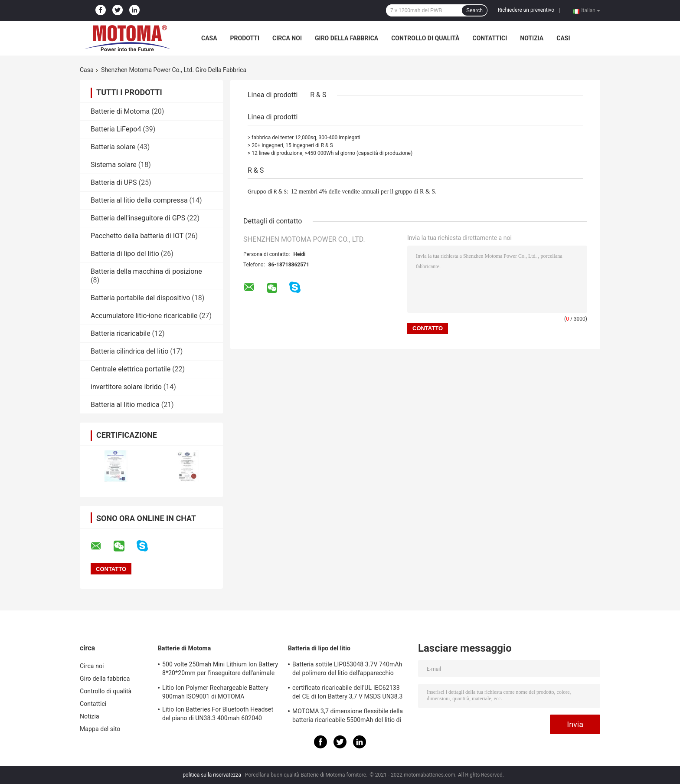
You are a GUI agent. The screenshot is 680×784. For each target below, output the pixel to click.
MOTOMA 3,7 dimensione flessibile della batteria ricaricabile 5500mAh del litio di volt (348, 717)
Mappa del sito (100, 729)
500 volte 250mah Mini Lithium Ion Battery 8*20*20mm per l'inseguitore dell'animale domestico (220, 670)
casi (563, 38)
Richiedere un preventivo (526, 10)
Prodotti (245, 38)
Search (474, 10)
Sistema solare (114, 165)
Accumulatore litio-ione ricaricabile (144, 316)
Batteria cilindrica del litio (129, 351)
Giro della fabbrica (347, 38)
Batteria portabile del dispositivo (140, 298)
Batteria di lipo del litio (125, 254)
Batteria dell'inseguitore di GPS (138, 218)
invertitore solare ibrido (126, 387)
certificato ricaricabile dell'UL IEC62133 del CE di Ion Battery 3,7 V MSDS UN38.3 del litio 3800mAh (348, 693)
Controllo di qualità (425, 38)
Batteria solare (113, 147)
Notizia (532, 38)
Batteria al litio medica (125, 405)
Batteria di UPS (114, 182)
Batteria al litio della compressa (139, 200)
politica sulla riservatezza (212, 775)
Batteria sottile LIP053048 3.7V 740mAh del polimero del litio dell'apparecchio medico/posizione (347, 670)
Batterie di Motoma (120, 111)
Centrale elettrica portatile (131, 369)
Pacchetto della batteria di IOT (137, 236)
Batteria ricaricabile (121, 333)
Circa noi (287, 38)
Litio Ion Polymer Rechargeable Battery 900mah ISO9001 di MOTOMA (215, 692)
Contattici (490, 38)
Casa (209, 38)
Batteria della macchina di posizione (146, 271)
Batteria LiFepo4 (116, 129)
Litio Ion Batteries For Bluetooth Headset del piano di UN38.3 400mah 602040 (218, 714)
